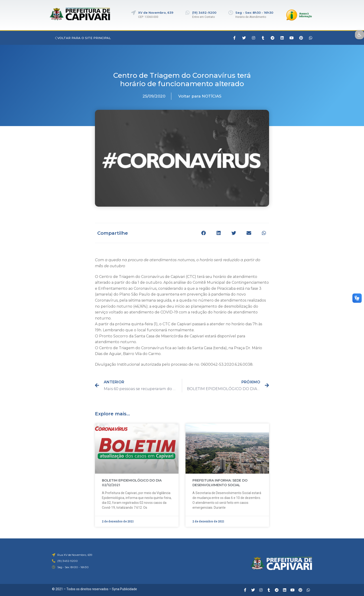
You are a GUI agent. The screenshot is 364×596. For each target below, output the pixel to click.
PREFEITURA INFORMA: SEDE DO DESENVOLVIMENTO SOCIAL (220, 483)
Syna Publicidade (124, 589)
